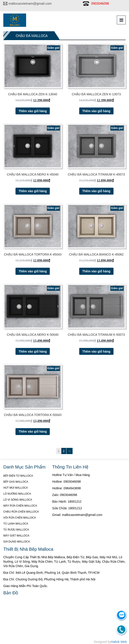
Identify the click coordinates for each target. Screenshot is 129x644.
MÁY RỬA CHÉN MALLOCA (20, 506)
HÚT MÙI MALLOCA (15, 488)
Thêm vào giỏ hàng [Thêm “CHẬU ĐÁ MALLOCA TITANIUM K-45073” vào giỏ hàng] (96, 191)
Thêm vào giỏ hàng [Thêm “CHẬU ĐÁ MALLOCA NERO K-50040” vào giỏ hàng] (33, 351)
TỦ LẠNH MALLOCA (16, 524)
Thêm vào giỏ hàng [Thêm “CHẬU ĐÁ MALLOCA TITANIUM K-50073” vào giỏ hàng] (96, 351)
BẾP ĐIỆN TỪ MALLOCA (18, 476)
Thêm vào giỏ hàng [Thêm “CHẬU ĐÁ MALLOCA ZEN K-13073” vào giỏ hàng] (96, 111)
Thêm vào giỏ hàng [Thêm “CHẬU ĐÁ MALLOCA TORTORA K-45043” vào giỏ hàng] (33, 271)
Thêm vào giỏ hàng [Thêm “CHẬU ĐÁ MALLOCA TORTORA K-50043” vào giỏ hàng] (33, 431)
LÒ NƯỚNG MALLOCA (17, 494)
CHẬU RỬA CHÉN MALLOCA (21, 512)
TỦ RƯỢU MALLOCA (16, 530)
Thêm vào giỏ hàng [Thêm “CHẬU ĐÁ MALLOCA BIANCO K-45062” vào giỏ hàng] (96, 271)
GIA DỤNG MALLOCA (17, 542)
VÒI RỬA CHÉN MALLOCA (20, 518)
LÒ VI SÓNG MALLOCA (18, 500)
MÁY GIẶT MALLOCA (16, 536)
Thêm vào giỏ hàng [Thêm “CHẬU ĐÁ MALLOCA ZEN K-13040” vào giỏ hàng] (33, 111)
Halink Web (119, 642)
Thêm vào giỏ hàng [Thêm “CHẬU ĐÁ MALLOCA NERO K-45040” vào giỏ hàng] (33, 191)
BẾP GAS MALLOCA (16, 482)
